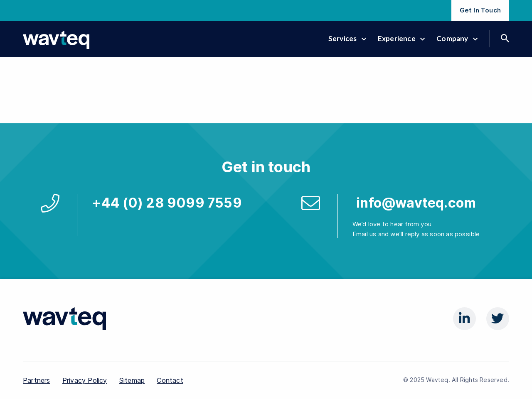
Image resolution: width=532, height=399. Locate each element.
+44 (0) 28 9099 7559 (167, 203)
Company (457, 38)
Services (347, 38)
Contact (170, 380)
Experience (401, 38)
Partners (37, 380)
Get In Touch (480, 10)
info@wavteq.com (416, 203)
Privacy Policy (85, 380)
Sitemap (132, 380)
